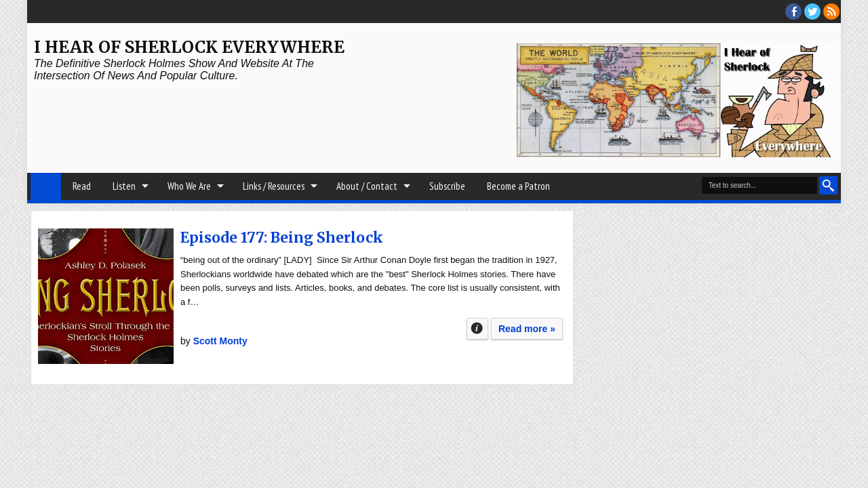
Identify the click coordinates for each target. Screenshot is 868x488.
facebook (793, 12)
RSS (831, 12)
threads (812, 12)
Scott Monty (220, 341)
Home (46, 186)
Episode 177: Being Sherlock (282, 238)
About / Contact (367, 186)
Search (828, 185)
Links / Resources (274, 186)
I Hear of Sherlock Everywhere (189, 47)
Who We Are (189, 186)
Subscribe (447, 186)
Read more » (527, 329)
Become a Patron (518, 186)
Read (82, 186)
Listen (124, 186)
